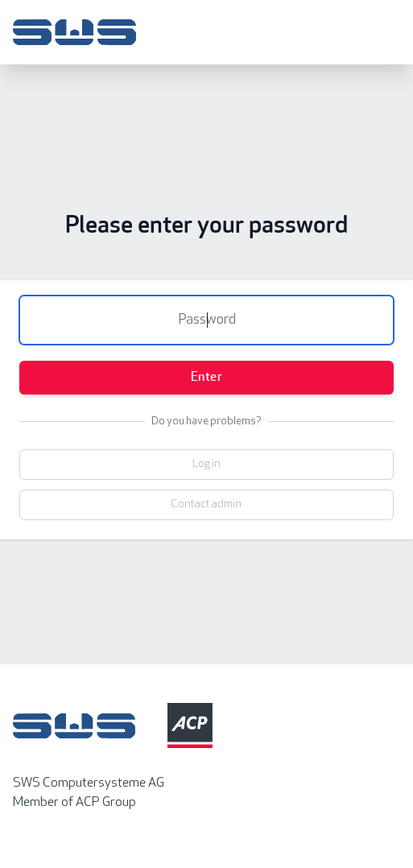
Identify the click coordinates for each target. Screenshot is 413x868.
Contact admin (206, 504)
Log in (206, 464)
